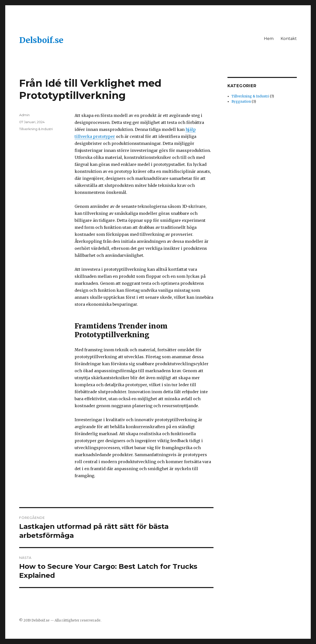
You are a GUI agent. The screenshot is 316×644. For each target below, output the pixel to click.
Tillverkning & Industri (36, 129)
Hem (269, 39)
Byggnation (241, 102)
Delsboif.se (41, 40)
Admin (24, 115)
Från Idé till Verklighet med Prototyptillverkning (90, 89)
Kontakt (289, 39)
